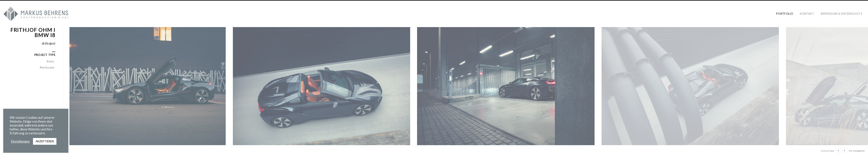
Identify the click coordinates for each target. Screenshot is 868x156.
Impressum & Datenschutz (842, 14)
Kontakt (807, 14)
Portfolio (785, 14)
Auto (50, 61)
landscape (47, 67)
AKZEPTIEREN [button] (45, 141)
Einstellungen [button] (20, 141)
